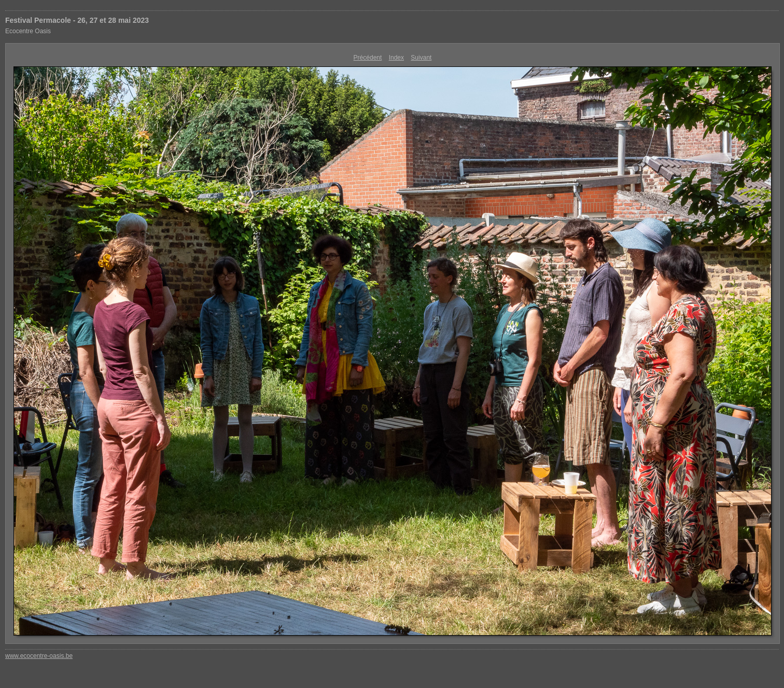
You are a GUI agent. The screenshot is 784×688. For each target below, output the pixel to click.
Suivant (421, 58)
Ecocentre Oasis (28, 31)
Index (396, 58)
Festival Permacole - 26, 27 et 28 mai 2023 (77, 20)
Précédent (368, 58)
